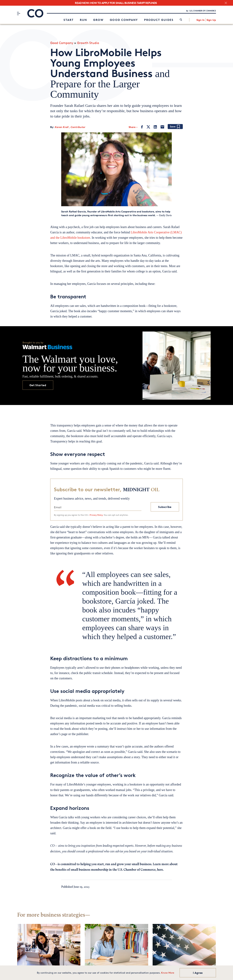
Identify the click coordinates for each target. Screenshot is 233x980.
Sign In (201, 20)
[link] (181, 20)
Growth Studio (88, 42)
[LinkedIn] (155, 126)
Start (69, 21)
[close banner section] (226, 3)
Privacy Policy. (96, 514)
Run (83, 21)
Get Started (38, 384)
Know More (168, 973)
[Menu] (19, 14)
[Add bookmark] (175, 126)
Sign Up (211, 20)
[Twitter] (148, 126)
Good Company (124, 21)
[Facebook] (142, 126)
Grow (98, 21)
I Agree (198, 973)
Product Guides (159, 21)
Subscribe (165, 506)
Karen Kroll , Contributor (70, 126)
